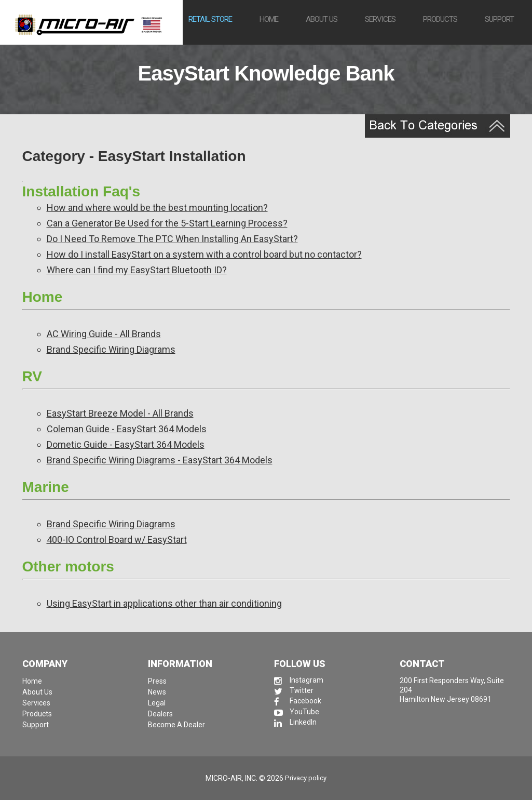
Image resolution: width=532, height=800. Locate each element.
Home (269, 19)
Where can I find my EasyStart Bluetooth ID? (137, 270)
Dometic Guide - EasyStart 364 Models (126, 444)
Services (380, 19)
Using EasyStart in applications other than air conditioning (164, 603)
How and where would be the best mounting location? (157, 208)
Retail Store (210, 19)
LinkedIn (295, 722)
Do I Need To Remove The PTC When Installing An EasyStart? (172, 239)
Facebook (298, 701)
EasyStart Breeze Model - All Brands (120, 413)
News (157, 692)
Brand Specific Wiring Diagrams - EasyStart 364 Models (160, 460)
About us (322, 19)
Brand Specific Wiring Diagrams (111, 349)
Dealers (160, 714)
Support (499, 19)
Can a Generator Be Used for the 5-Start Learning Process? (167, 223)
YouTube (297, 712)
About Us (37, 692)
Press (157, 681)
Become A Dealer (176, 725)
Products (440, 19)
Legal (157, 703)
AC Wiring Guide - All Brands (104, 334)
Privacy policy (306, 778)
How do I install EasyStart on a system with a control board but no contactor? (204, 254)
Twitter (294, 690)
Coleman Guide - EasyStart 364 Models (127, 429)
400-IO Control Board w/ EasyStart (117, 539)
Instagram (299, 680)
